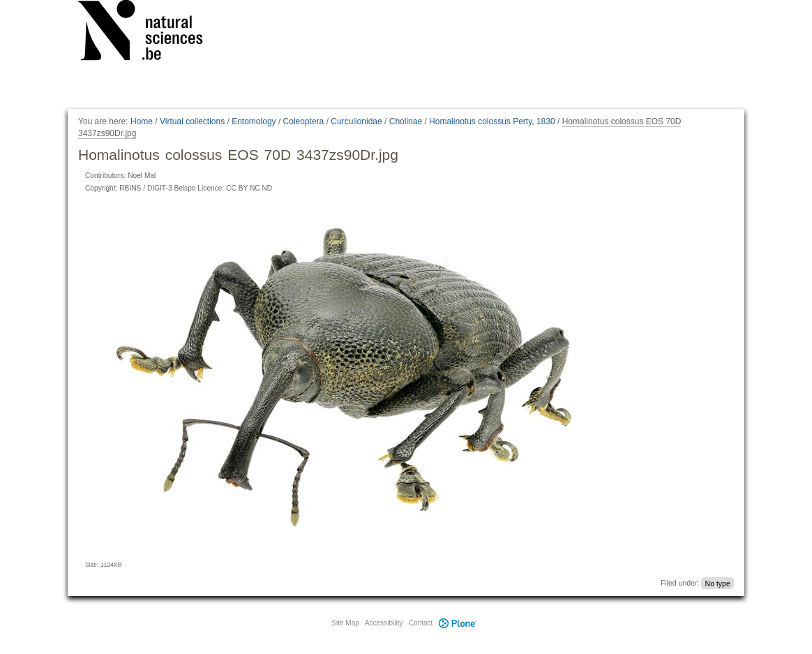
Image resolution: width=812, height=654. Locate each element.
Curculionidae (356, 121)
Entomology (254, 121)
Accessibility (384, 623)
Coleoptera (304, 121)
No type (718, 583)
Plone (458, 623)
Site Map (345, 623)
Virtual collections (192, 121)
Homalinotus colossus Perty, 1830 (492, 121)
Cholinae (406, 121)
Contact (421, 623)
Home (142, 121)
